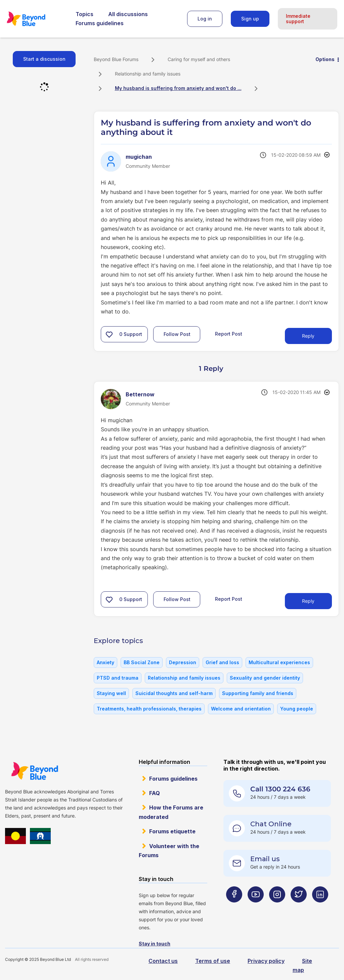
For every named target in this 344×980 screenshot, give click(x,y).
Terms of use (213, 961)
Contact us (163, 961)
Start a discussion (44, 59)
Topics (84, 14)
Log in (205, 19)
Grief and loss (222, 662)
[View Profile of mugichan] (139, 157)
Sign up (250, 19)
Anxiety (105, 662)
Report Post (229, 334)
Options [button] (325, 59)
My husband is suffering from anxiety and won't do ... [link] (178, 88)
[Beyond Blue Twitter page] (299, 908)
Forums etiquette (172, 831)
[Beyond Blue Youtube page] (256, 908)
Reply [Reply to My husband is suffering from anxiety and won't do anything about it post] (308, 336)
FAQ (155, 793)
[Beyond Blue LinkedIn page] (320, 908)
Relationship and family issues (148, 74)
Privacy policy (266, 961)
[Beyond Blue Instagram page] (277, 908)
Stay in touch (155, 944)
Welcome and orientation (241, 709)
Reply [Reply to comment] (308, 601)
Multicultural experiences (279, 662)
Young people (297, 709)
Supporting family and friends (258, 693)
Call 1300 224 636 (280, 789)
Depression (183, 662)
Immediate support (298, 19)
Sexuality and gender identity (265, 678)
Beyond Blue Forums (35, 19)
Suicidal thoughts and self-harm (174, 693)
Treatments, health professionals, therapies (149, 709)
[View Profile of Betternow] (140, 394)
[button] (109, 334)
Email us (265, 859)
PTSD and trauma (118, 678)
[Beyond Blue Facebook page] (234, 908)
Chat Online (271, 824)
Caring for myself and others (199, 59)
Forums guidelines (100, 23)
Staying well (111, 693)
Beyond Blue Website (34, 771)
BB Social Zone (142, 662)
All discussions (128, 14)
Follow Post (177, 334)
